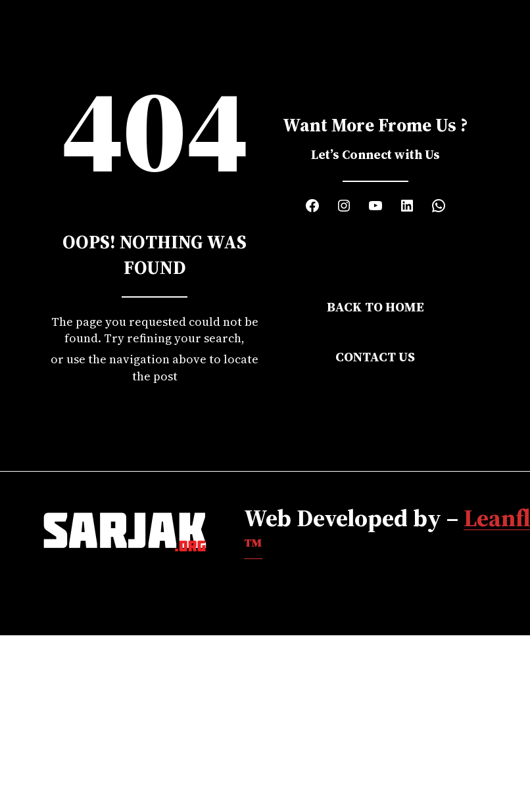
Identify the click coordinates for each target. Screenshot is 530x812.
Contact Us (375, 357)
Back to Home (375, 307)
